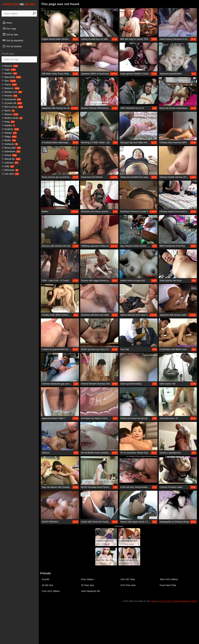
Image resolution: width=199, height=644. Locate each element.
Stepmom (11, 88)
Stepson (10, 114)
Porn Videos (87, 579)
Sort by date (10, 34)
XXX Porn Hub (128, 585)
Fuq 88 (45, 579)
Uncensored (11, 99)
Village (9, 137)
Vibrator (9, 133)
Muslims (9, 73)
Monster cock (12, 92)
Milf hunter (10, 170)
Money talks (11, 148)
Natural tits (11, 159)
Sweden (8, 125)
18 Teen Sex (88, 585)
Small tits (10, 129)
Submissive (11, 151)
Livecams (10, 163)
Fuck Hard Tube (168, 585)
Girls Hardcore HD (91, 591)
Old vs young (12, 107)
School (9, 155)
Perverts (9, 96)
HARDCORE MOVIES (19, 4)
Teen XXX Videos (169, 579)
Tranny (9, 84)
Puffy (8, 166)
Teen (9, 81)
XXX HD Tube (128, 579)
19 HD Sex (47, 585)
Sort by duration (12, 46)
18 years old (12, 103)
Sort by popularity (13, 40)
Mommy (10, 66)
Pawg (8, 122)
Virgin (9, 70)
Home (7, 23)
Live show (10, 174)
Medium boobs (12, 118)
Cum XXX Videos (51, 591)
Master (9, 140)
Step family (11, 77)
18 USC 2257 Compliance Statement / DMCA (179, 601)
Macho (8, 111)
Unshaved (10, 144)
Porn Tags (9, 29)
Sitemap (155, 601)
